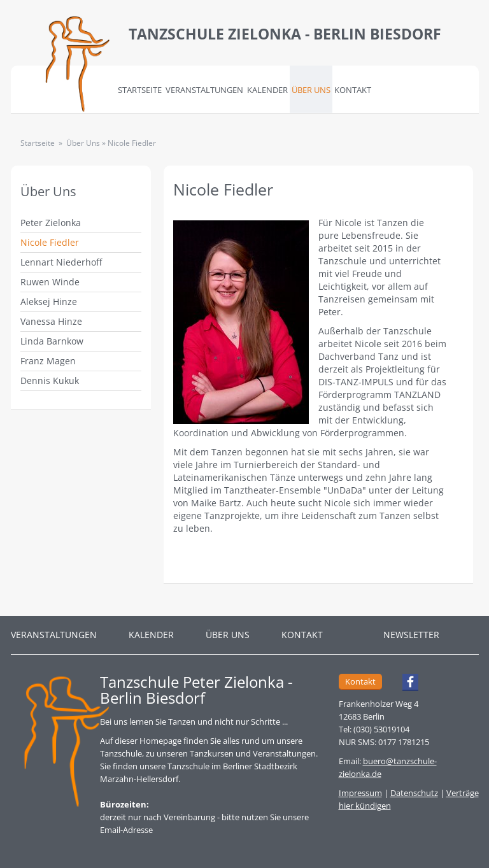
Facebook (405, 684)
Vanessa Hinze (51, 321)
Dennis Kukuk (50, 381)
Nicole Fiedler (50, 242)
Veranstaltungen (204, 90)
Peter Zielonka (51, 223)
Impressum (360, 793)
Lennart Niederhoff (61, 262)
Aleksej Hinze (49, 302)
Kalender (267, 90)
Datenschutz (414, 793)
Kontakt (353, 90)
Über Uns (311, 90)
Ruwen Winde (50, 282)
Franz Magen (48, 361)
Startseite (140, 90)
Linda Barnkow (52, 341)
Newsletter (411, 635)
